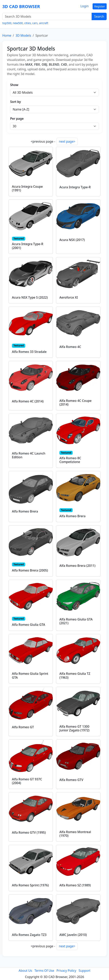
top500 (7, 23)
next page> (67, 141)
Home (7, 35)
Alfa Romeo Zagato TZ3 (29, 935)
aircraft (44, 23)
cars (35, 23)
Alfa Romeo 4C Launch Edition (29, 455)
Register (100, 6)
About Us (25, 971)
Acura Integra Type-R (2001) (28, 246)
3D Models (23, 35)
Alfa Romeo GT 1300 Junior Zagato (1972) (74, 728)
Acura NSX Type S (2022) (30, 297)
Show (14, 85)
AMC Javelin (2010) (73, 935)
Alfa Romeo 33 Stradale (29, 352)
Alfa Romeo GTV (71, 780)
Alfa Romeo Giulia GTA (29, 625)
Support (84, 971)
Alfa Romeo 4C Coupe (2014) (75, 403)
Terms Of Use (44, 971)
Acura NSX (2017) (72, 240)
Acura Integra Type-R (75, 187)
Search (99, 16)
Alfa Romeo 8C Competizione (70, 460)
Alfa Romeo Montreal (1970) (75, 834)
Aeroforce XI (69, 297)
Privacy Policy (66, 971)
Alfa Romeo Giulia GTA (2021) (76, 621)
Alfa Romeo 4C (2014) (28, 401)
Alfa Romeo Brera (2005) (30, 570)
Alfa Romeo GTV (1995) (29, 832)
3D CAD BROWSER (21, 6)
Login (85, 6)
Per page (17, 119)
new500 (18, 23)
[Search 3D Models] (47, 16)
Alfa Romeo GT (23, 727)
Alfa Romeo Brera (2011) (77, 566)
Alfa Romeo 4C (70, 347)
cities (28, 23)
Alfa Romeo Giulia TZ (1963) (75, 675)
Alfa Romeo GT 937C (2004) (27, 781)
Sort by (16, 102)
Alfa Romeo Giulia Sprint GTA (30, 675)
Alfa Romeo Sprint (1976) (30, 885)
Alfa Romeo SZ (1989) (75, 885)
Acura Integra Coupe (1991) (27, 188)
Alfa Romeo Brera (25, 511)
